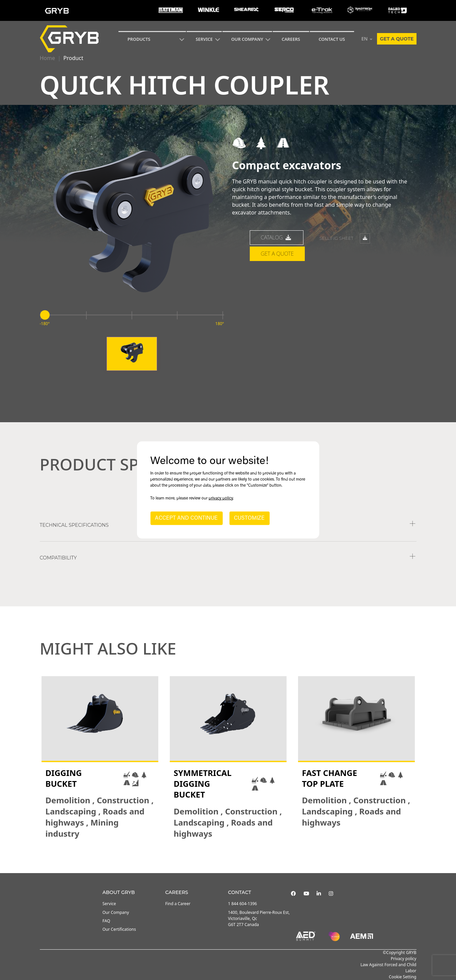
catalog (277, 237)
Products (139, 39)
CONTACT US (332, 39)
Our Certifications (119, 929)
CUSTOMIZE (249, 518)
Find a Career (178, 904)
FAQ (106, 921)
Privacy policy (404, 959)
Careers (291, 39)
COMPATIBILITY (58, 558)
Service (109, 904)
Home (48, 58)
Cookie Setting (403, 977)
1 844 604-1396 (243, 904)
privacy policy (221, 498)
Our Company (247, 39)
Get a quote (397, 39)
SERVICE (204, 39)
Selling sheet (345, 238)
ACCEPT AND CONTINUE (186, 518)
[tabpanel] (100, 758)
